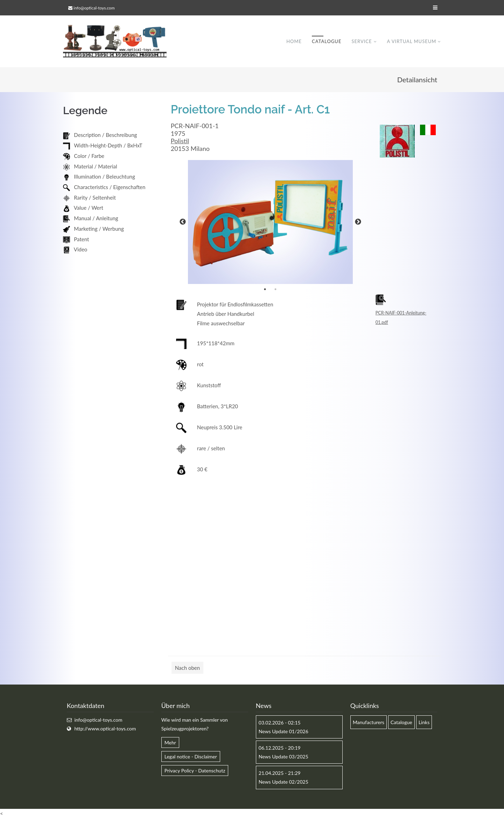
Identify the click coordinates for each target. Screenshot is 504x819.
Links (424, 723)
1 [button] (265, 290)
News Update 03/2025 (283, 757)
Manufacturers (369, 723)
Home (294, 42)
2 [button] (275, 290)
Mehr (170, 743)
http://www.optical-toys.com (105, 729)
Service (362, 42)
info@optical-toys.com (94, 8)
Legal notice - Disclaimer (191, 757)
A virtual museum (411, 42)
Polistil (180, 141)
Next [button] (358, 223)
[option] (271, 223)
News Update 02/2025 (283, 782)
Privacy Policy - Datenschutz (195, 771)
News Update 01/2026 (283, 732)
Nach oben (187, 668)
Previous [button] (183, 223)
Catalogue (327, 42)
